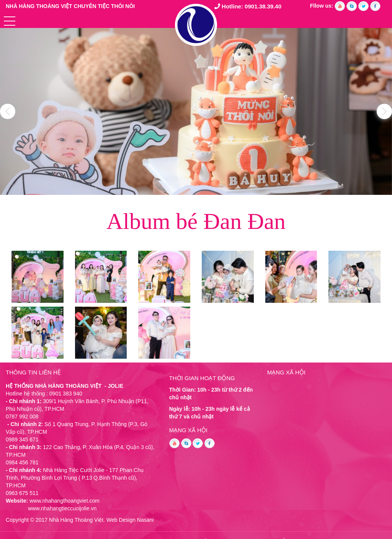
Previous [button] (8, 111)
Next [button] (384, 111)
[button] (10, 21)
